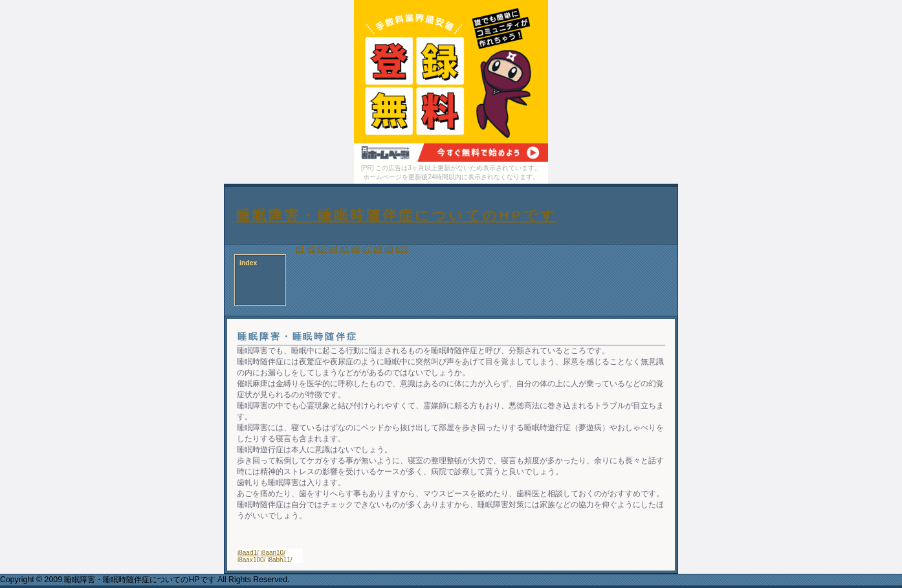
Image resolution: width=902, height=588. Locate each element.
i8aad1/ (248, 553)
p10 (402, 249)
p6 (356, 249)
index (248, 263)
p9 (389, 249)
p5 (345, 249)
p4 (333, 249)
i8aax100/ (251, 560)
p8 (378, 249)
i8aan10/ (273, 553)
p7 (367, 249)
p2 (311, 249)
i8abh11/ (280, 560)
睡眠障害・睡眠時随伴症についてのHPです (397, 215)
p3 (322, 249)
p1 (300, 249)
